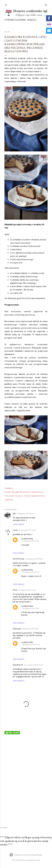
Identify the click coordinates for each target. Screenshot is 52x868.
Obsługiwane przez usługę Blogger (26, 855)
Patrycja (17, 629)
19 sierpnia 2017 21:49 (31, 541)
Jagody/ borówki (38, 496)
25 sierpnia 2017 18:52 (30, 629)
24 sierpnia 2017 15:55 (31, 608)
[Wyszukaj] (46, 4)
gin (14, 513)
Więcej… (32, 20)
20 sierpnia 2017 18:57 (34, 559)
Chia (6, 496)
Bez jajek (15, 492)
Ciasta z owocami (16, 496)
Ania (15, 590)
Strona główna (15, 20)
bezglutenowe (37, 492)
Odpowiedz (19, 524)
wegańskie (9, 500)
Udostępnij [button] (9, 488)
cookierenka (27, 539)
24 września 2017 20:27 (33, 665)
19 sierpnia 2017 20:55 (27, 530)
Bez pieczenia (25, 492)
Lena (15, 530)
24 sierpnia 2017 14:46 (27, 590)
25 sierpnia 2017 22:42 (31, 645)
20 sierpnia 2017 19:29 (31, 572)
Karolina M (18, 665)
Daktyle (27, 496)
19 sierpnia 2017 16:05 (25, 514)
